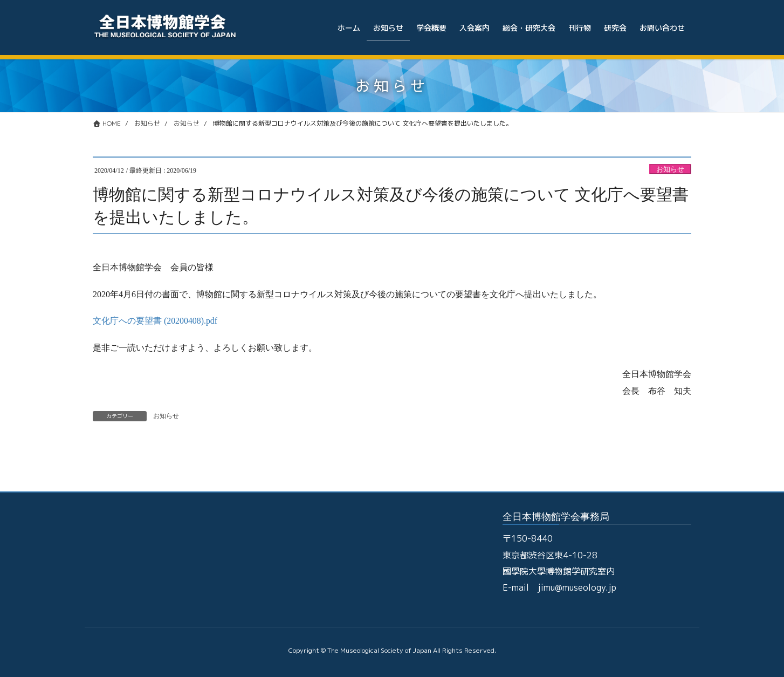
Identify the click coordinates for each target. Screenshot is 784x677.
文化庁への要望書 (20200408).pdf (155, 321)
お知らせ (670, 169)
